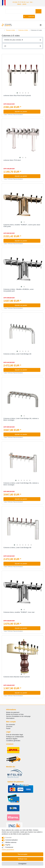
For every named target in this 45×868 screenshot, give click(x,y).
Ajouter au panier (27, 112)
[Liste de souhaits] (22, 16)
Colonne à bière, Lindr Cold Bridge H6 (17, 548)
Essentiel (9, 838)
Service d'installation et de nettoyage (18, 716)
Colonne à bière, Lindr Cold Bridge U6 (17, 354)
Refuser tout (22, 859)
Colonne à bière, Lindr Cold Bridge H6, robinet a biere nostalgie (21, 484)
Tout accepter (22, 854)
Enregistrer (22, 864)
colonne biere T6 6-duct (12, 160)
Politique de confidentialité (15, 737)
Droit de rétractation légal (15, 735)
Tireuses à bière (10, 30)
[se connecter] (14, 16)
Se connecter (11, 724)
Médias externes (11, 842)
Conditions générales (13, 741)
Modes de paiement (13, 712)
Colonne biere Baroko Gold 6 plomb (17, 677)
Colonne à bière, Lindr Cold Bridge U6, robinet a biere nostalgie (21, 419)
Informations (10, 718)
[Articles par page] (23, 46)
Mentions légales (12, 739)
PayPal (8, 845)
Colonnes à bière (23, 30)
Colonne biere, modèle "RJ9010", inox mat (19, 612)
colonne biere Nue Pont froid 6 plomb (17, 96)
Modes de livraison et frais (15, 714)
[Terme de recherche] (20, 11)
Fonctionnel (9, 847)
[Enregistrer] (18, 16)
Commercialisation (12, 840)
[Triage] (23, 40)
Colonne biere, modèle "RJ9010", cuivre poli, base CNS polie (22, 226)
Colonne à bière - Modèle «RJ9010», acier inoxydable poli (19, 290)
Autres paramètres (8, 850)
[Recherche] (38, 11)
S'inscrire (9, 726)
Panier (8, 728)
